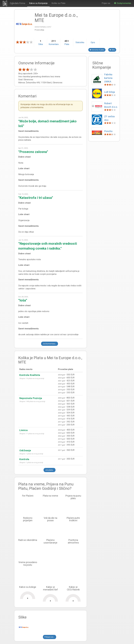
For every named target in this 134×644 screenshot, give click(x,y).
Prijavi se (106, 3)
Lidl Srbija (110, 92)
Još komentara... (50, 344)
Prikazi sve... (50, 637)
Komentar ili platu (97, 50)
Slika (112, 50)
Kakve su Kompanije (38, 3)
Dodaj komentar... (123, 3)
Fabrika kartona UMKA (108, 78)
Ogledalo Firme (18, 3)
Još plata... (50, 470)
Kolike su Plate (58, 3)
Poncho (108, 131)
